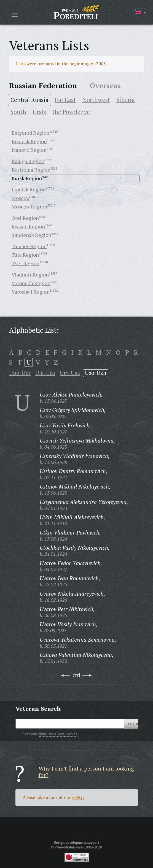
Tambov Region (29, 246)
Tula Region (25, 255)
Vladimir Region (30, 275)
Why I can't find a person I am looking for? (86, 772)
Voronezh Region (31, 283)
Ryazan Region (28, 226)
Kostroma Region (31, 170)
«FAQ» (78, 797)
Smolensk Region (31, 235)
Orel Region (25, 218)
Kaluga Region (28, 161)
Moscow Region (29, 207)
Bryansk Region (29, 141)
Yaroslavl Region (31, 292)
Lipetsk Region (29, 189)
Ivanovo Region (29, 150)
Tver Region (25, 263)
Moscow (21, 198)
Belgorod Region (30, 133)
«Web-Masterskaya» (69, 847)
